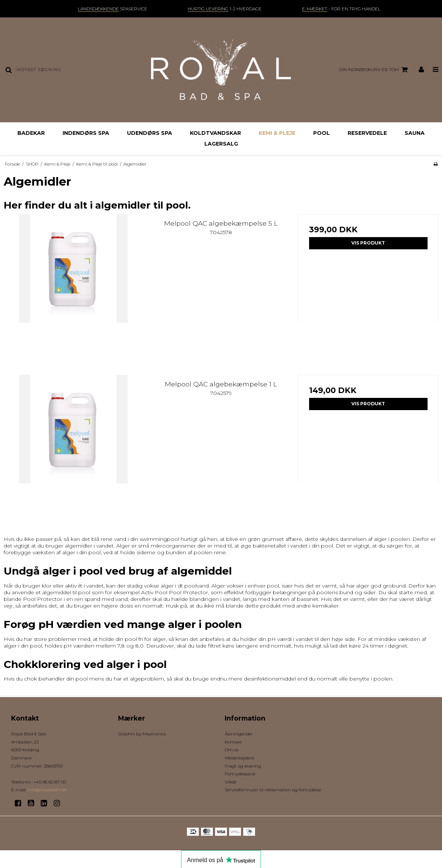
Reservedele (367, 133)
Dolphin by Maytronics (142, 734)
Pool (322, 133)
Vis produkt (368, 243)
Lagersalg (221, 144)
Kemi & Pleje (277, 133)
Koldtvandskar (215, 133)
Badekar (31, 133)
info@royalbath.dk (47, 790)
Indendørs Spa (86, 133)
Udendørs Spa (150, 133)
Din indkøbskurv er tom (374, 70)
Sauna (415, 133)
